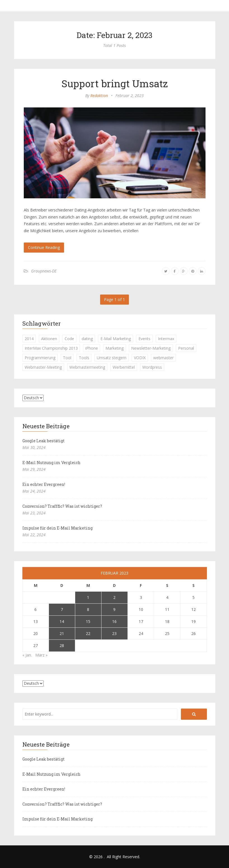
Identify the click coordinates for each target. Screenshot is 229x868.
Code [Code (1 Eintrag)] (69, 339)
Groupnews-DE (44, 271)
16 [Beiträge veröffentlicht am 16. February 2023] (114, 621)
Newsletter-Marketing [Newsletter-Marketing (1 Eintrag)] (151, 348)
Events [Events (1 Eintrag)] (144, 339)
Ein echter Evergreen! (44, 484)
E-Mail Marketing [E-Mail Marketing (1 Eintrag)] (116, 339)
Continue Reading (44, 247)
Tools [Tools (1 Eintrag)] (84, 358)
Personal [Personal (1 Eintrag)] (186, 348)
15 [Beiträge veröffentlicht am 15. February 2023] (88, 621)
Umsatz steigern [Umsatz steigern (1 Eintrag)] (112, 358)
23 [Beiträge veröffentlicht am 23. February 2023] (114, 633)
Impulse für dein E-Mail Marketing (57, 528)
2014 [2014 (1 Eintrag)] (29, 339)
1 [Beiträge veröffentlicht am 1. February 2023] (88, 597)
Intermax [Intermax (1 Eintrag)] (166, 339)
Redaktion (99, 96)
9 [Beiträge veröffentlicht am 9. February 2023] (114, 609)
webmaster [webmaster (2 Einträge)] (163, 358)
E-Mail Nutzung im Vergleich (51, 463)
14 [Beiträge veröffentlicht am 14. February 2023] (62, 621)
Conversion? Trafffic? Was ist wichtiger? (62, 506)
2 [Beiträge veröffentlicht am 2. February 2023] (114, 597)
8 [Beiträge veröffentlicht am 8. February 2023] (88, 609)
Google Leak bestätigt (43, 441)
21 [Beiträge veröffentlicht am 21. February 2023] (62, 633)
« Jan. (27, 655)
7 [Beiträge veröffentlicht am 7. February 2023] (62, 609)
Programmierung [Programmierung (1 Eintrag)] (40, 358)
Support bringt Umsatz (115, 83)
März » (41, 655)
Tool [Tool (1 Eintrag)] (67, 358)
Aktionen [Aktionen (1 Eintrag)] (49, 339)
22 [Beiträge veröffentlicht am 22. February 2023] (88, 633)
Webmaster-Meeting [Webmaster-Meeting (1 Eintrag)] (43, 367)
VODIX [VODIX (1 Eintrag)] (140, 358)
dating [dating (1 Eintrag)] (87, 339)
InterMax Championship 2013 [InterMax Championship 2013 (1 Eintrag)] (51, 348)
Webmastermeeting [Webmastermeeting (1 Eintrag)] (87, 367)
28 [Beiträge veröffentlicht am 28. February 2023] (62, 645)
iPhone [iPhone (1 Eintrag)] (92, 348)
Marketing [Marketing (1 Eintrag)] (114, 348)
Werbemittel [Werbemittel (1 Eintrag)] (124, 367)
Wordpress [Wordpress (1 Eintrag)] (152, 367)
